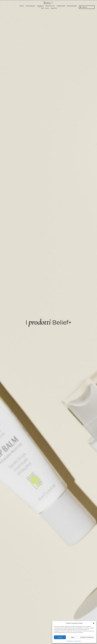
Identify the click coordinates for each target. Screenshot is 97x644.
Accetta (60, 637)
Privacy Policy (78, 641)
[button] (94, 623)
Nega (73, 637)
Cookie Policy (70, 641)
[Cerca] (81, 7)
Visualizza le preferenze (87, 637)
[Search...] (87, 7)
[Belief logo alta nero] (48, 2)
